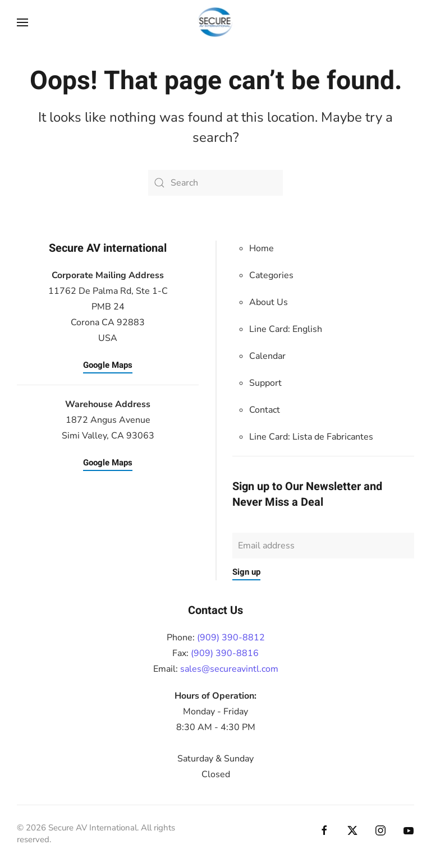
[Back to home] (216, 22)
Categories (271, 275)
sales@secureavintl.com (229, 669)
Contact (265, 410)
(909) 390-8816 (225, 653)
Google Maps (108, 365)
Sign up (246, 572)
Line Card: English (286, 329)
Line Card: (311, 437)
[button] (22, 22)
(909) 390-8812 (231, 638)
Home (262, 248)
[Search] (215, 183)
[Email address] (323, 546)
